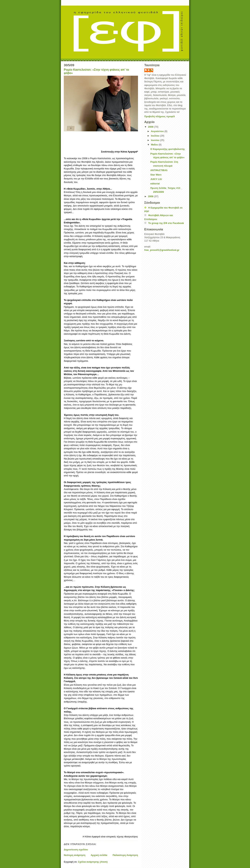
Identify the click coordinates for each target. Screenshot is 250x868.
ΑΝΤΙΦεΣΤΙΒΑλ (159, 170)
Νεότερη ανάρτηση (75, 855)
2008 (151, 196)
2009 (151, 127)
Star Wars (156, 175)
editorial (155, 184)
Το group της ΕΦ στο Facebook (166, 223)
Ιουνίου (156, 140)
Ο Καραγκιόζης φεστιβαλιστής (168, 149)
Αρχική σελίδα (99, 855)
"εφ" (151, 70)
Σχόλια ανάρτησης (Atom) (93, 862)
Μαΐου (155, 145)
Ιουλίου (156, 136)
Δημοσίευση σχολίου (76, 850)
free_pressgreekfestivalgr (162, 250)
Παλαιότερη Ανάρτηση (125, 855)
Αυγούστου (158, 131)
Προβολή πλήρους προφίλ (160, 116)
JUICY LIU (156, 179)
